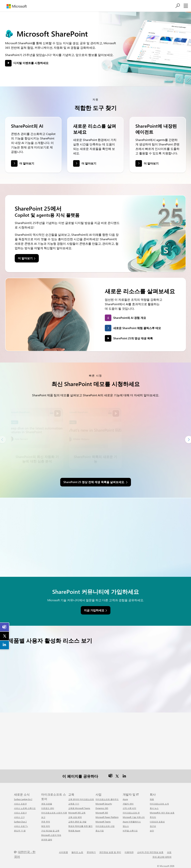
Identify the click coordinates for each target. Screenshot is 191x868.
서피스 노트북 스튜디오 (25, 808)
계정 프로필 (47, 804)
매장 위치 (46, 826)
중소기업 (100, 831)
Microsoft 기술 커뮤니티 (134, 817)
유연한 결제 (47, 840)
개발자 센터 (128, 804)
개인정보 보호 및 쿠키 (110, 852)
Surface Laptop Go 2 (23, 799)
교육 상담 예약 (75, 817)
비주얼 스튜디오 (130, 831)
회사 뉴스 (154, 808)
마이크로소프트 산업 (105, 826)
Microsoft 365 (102, 813)
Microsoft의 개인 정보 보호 (162, 813)
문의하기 (91, 852)
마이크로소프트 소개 (159, 804)
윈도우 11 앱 (20, 831)
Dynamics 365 (102, 808)
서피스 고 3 (19, 817)
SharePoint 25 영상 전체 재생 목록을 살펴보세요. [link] (94, 482)
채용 (152, 799)
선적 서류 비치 (129, 808)
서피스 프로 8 (20, 804)
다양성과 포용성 (157, 822)
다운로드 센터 (48, 808)
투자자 (153, 817)
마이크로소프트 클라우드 (107, 799)
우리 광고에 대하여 (162, 857)
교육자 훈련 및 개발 (77, 822)
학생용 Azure (74, 831)
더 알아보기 (27, 163)
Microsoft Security (104, 804)
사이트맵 (63, 852)
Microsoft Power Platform (107, 817)
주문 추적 (46, 822)
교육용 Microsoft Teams (79, 808)
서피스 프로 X (20, 813)
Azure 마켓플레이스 (132, 822)
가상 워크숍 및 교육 (50, 831)
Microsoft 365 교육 (77, 813)
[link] (5, 627)
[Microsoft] (17, 6)
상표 (169, 852)
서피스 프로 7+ (21, 826)
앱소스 (126, 826)
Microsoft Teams (103, 822)
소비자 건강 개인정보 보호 (150, 852)
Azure (125, 799)
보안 (152, 831)
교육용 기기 (74, 804)
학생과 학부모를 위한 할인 (80, 826)
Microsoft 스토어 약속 (51, 835)
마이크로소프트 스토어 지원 (54, 813)
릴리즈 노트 (77, 852)
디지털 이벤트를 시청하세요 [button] (31, 63)
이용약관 (129, 852)
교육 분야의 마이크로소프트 (81, 799)
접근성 (153, 826)
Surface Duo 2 (20, 822)
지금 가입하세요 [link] (94, 610)
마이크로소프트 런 (131, 813)
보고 (43, 817)
